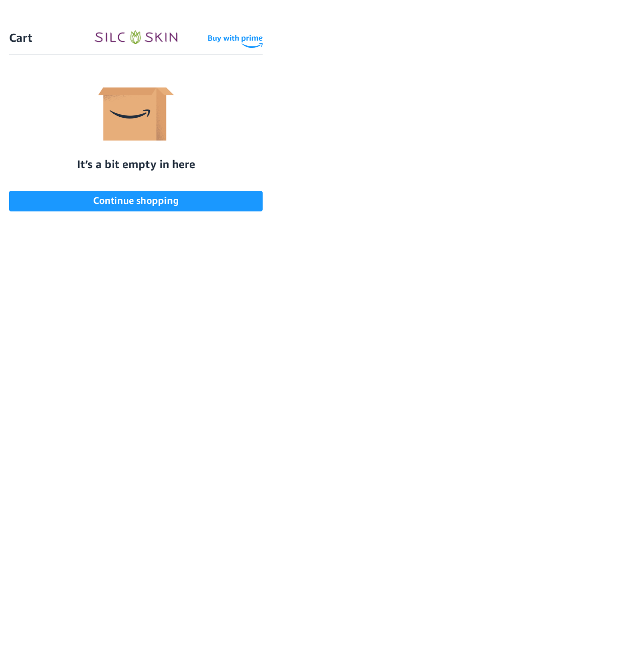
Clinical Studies (241, 497)
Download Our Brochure (348, 489)
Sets (73, 586)
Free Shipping (88, 47)
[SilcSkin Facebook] (377, 364)
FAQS (132, 586)
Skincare (81, 571)
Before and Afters (327, 82)
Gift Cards (143, 497)
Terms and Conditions (252, 571)
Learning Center (243, 526)
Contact (227, 586)
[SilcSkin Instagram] (350, 364)
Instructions (236, 511)
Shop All (80, 481)
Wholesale (561, 46)
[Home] (322, 47)
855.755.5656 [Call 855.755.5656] (349, 561)
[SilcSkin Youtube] (407, 364)
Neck (73, 511)
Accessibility (236, 481)
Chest (75, 497)
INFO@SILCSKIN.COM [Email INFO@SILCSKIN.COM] (348, 570)
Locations (506, 82)
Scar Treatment (153, 481)
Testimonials (425, 82)
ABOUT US (140, 511)
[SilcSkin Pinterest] (440, 364)
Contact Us (93, 250)
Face (73, 541)
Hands (76, 556)
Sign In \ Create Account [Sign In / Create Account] (460, 46)
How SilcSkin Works (215, 82)
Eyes (73, 526)
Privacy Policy (238, 556)
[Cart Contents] (522, 46)
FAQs (570, 82)
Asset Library (237, 541)
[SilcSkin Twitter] (472, 364)
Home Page (94, 233)
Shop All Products (102, 82)
